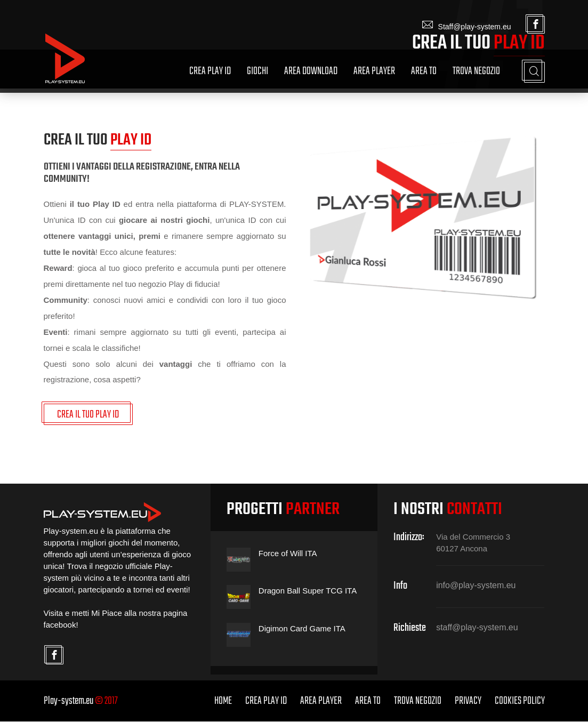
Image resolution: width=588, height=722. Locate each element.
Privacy (468, 701)
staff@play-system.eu (477, 628)
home (223, 701)
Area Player (374, 71)
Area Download (311, 71)
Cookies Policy (520, 701)
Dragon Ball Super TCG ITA (308, 591)
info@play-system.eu (476, 586)
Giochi (257, 71)
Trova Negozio (476, 71)
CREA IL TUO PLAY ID (88, 415)
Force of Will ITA (288, 554)
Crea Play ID (210, 71)
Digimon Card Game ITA (302, 629)
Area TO (424, 71)
